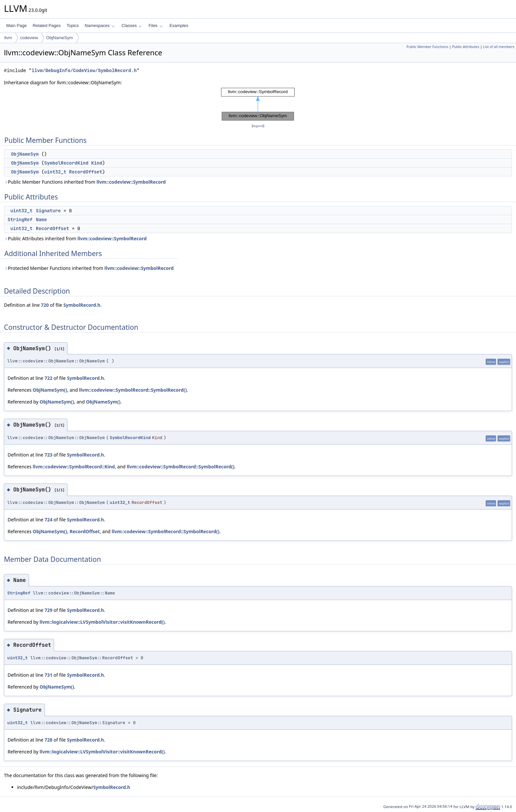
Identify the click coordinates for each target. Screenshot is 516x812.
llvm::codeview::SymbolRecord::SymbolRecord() (133, 390)
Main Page (16, 26)
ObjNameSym (59, 38)
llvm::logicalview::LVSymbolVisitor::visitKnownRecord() (102, 622)
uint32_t (55, 172)
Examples (179, 26)
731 (48, 675)
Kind (97, 163)
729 (48, 610)
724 (48, 520)
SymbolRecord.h (82, 305)
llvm (8, 38)
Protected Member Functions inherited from (89, 268)
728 (48, 740)
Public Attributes (466, 47)
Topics (73, 26)
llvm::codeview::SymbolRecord (131, 182)
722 (48, 378)
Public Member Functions (427, 47)
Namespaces (100, 26)
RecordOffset (86, 172)
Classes (132, 26)
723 (48, 455)
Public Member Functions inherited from (85, 182)
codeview (29, 38)
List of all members (499, 47)
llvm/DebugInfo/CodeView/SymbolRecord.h (84, 71)
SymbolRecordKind (66, 163)
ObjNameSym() (50, 390)
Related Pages (47, 26)
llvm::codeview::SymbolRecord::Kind (74, 467)
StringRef (20, 220)
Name (41, 220)
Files (155, 26)
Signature (48, 211)
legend (258, 126)
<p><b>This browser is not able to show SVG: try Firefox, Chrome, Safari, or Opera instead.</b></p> (258, 104)
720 (45, 305)
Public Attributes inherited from (75, 238)
